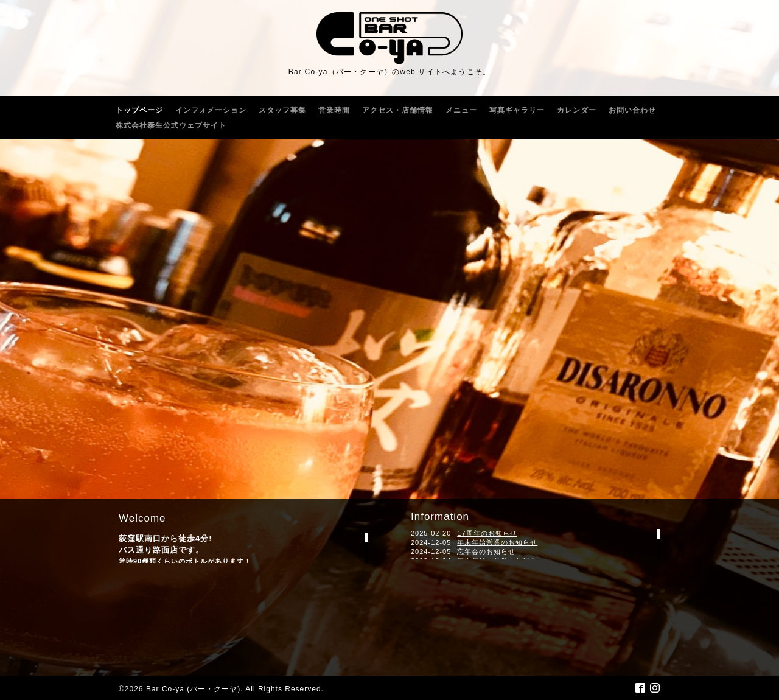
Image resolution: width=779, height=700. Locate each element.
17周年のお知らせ (487, 533)
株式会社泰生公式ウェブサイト (171, 125)
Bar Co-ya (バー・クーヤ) (193, 689)
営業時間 (334, 110)
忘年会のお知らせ (486, 551)
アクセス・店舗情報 (398, 110)
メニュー (461, 110)
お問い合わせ (632, 110)
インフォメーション (211, 110)
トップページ (139, 110)
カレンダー (577, 110)
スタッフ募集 (282, 110)
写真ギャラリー (517, 110)
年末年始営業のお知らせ (497, 542)
